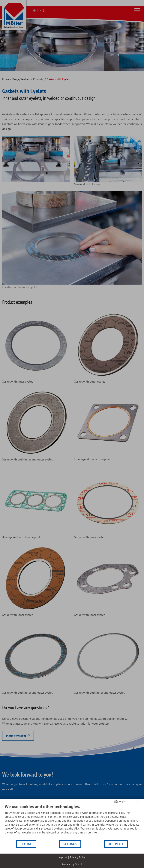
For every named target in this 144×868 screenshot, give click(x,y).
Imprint (63, 857)
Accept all (116, 844)
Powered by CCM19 (72, 864)
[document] (72, 822)
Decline (26, 844)
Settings (70, 844)
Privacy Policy (78, 857)
